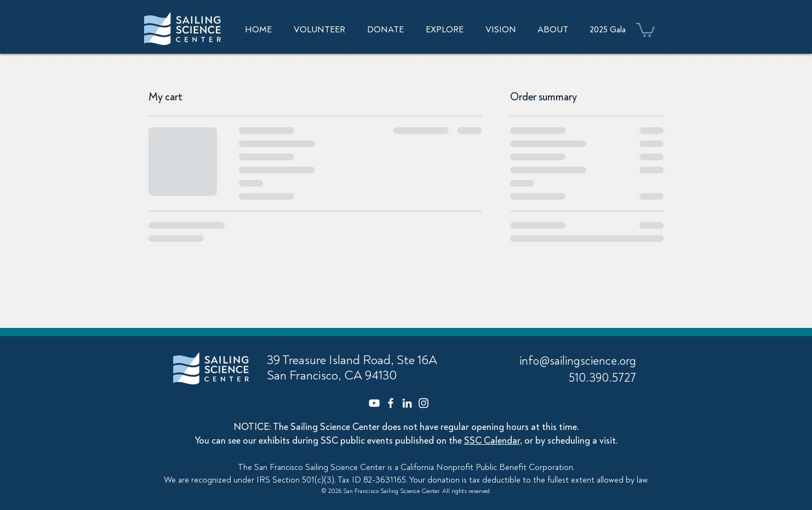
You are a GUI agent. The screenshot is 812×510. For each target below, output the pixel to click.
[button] (445, 30)
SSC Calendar (492, 441)
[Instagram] (424, 403)
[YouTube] (374, 403)
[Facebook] (391, 403)
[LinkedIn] (407, 403)
